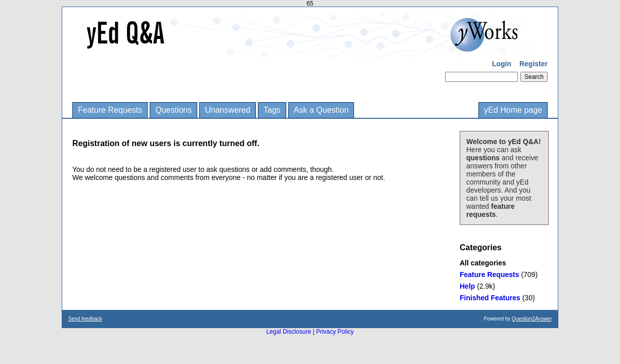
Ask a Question (321, 110)
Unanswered (228, 110)
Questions (173, 110)
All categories (483, 263)
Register (534, 64)
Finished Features (490, 298)
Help (467, 286)
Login (502, 64)
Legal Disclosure (289, 332)
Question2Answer (532, 319)
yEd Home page (513, 110)
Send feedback (85, 319)
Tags (272, 110)
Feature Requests (110, 110)
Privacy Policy (335, 332)
